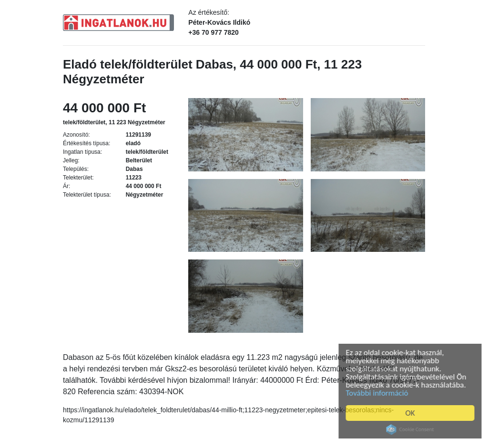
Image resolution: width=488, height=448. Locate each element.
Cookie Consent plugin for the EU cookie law (414, 429)
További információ (381, 393)
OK (414, 413)
